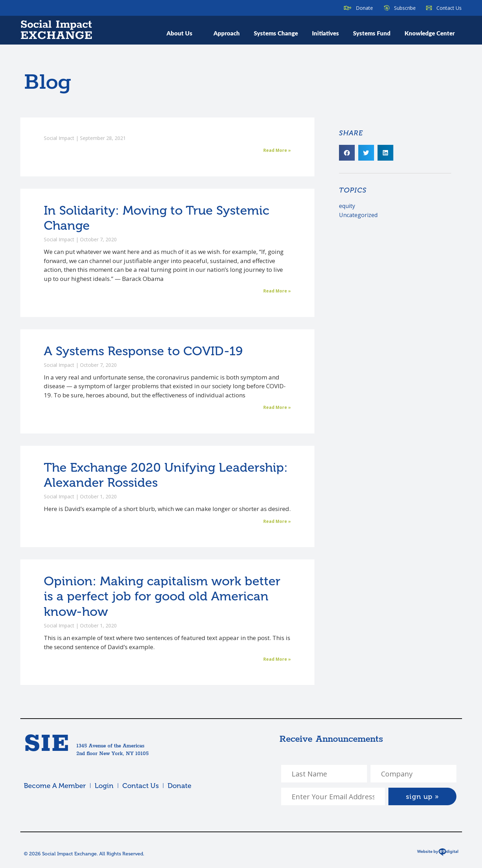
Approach (227, 33)
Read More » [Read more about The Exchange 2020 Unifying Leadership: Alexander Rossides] (277, 521)
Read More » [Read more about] (277, 150)
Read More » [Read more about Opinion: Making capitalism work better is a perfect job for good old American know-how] (277, 659)
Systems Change (276, 33)
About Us (183, 33)
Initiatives (325, 33)
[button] (347, 153)
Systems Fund (372, 33)
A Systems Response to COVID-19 (143, 351)
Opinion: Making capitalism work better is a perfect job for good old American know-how (162, 596)
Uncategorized (358, 215)
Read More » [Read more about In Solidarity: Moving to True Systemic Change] (277, 291)
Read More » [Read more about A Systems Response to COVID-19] (277, 407)
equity (347, 206)
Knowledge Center (430, 33)
